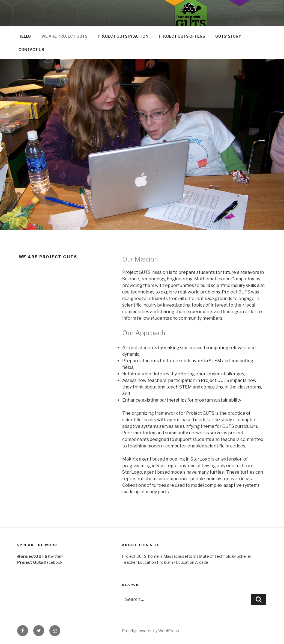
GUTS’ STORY (228, 36)
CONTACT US (31, 50)
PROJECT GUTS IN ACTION (123, 36)
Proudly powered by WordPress (150, 631)
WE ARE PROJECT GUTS (64, 36)
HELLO (25, 36)
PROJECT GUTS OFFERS (182, 36)
